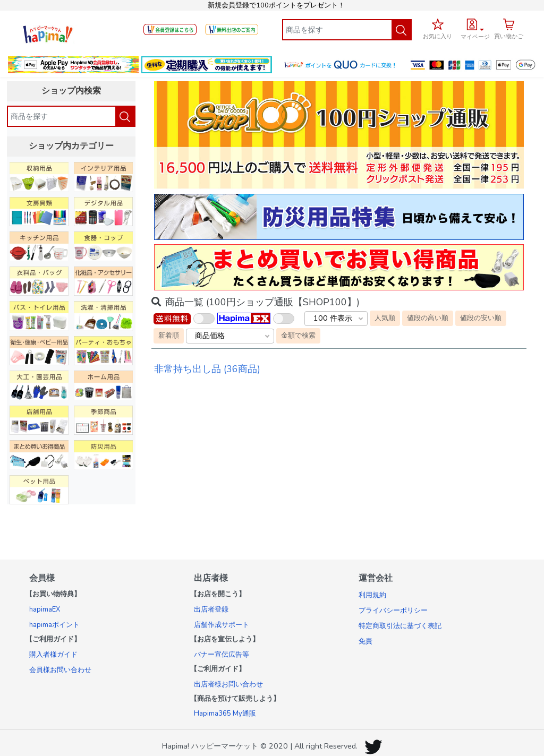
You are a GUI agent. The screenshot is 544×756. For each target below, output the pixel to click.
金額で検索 (298, 335)
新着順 (169, 335)
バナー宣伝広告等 (222, 655)
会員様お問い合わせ (60, 670)
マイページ (475, 37)
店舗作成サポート (222, 625)
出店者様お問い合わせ (228, 684)
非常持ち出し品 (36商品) (207, 369)
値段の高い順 (428, 318)
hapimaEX (45, 609)
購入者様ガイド (53, 655)
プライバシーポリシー (393, 611)
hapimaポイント (54, 625)
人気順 (385, 318)
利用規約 (372, 595)
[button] (475, 28)
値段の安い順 (481, 318)
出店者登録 (211, 609)
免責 (365, 641)
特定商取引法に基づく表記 (400, 626)
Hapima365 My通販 (225, 714)
